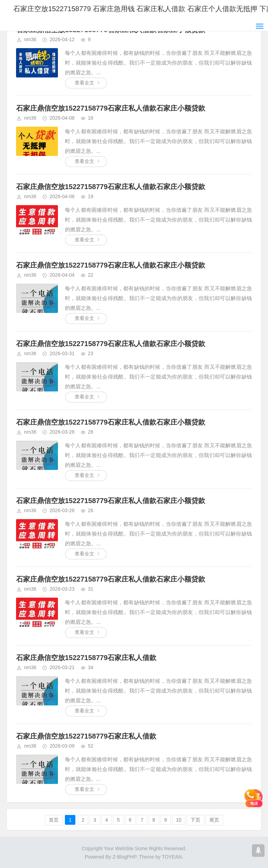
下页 (195, 820)
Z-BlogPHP (124, 857)
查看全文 (84, 83)
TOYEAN (172, 857)
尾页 (214, 820)
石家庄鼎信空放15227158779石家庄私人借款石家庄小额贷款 (111, 108)
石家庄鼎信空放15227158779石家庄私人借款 (86, 658)
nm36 (30, 39)
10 (179, 820)
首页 (54, 820)
